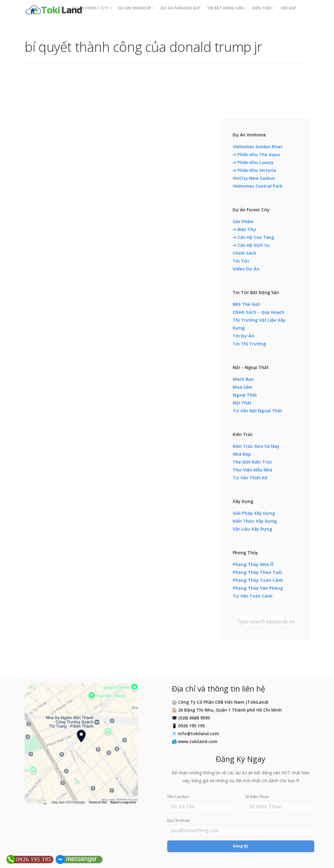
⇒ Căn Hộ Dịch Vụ (251, 245)
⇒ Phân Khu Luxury (253, 162)
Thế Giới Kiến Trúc (252, 462)
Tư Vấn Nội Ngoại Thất (257, 411)
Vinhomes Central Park (258, 186)
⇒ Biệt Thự (245, 229)
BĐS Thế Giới (246, 304)
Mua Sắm (243, 387)
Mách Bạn (243, 379)
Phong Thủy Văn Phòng (258, 588)
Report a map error (123, 802)
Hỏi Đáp (289, 8)
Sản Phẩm (243, 221)
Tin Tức (241, 261)
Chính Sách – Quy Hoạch (258, 312)
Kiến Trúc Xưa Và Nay (256, 446)
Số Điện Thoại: (257, 797)
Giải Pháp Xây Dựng (254, 513)
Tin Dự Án (243, 336)
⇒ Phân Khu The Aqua (256, 154)
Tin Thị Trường (249, 344)
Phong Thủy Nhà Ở (253, 564)
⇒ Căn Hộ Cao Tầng (253, 237)
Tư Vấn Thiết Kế (250, 478)
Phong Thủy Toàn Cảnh (258, 580)
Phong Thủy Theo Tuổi (257, 572)
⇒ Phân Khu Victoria (254, 170)
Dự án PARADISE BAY (181, 8)
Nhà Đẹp (242, 454)
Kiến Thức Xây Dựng (255, 521)
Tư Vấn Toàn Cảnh (253, 596)
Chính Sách (245, 253)
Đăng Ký (241, 846)
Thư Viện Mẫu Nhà (253, 470)
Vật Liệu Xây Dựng (253, 529)
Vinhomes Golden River (258, 147)
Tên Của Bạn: (178, 797)
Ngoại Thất (245, 395)
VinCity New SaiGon (254, 178)
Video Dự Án (246, 269)
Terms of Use (98, 802)
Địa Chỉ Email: (179, 821)
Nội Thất (242, 403)
